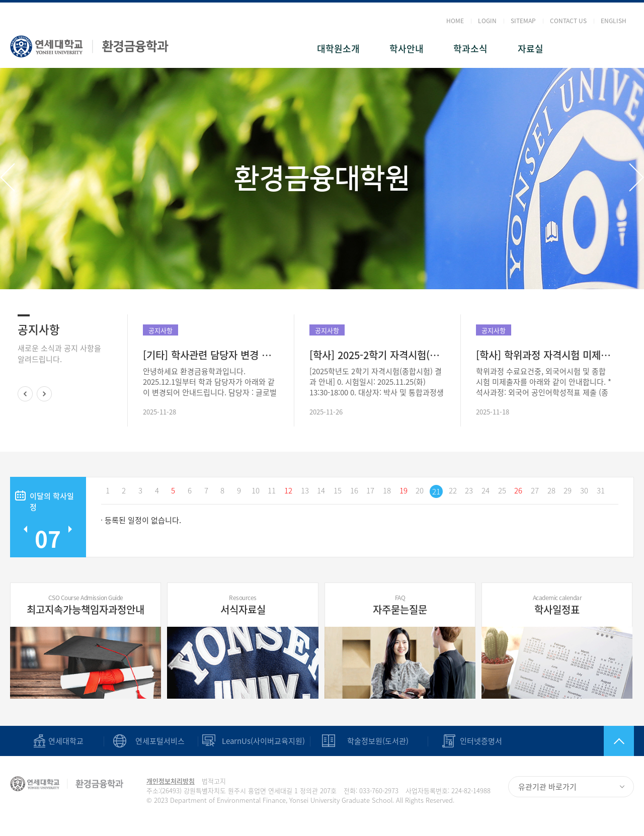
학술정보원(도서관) (378, 741)
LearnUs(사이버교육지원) (263, 741)
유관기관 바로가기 (547, 787)
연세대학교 (66, 741)
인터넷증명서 (481, 741)
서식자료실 (243, 605)
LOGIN (487, 21)
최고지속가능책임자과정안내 (86, 605)
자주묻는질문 (400, 605)
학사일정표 (557, 605)
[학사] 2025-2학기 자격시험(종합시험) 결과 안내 (377, 355)
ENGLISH (614, 21)
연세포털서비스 (160, 741)
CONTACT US (568, 21)
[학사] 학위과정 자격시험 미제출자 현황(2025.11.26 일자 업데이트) (544, 355)
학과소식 (470, 49)
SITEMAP (523, 21)
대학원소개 (338, 49)
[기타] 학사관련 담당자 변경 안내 (211, 355)
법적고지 (214, 781)
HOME (455, 21)
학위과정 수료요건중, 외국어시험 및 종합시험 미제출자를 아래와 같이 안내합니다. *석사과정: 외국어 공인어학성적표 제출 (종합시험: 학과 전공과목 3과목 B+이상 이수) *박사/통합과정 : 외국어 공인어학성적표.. (544, 382)
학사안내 (407, 49)
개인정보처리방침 (171, 781)
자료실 (531, 49)
